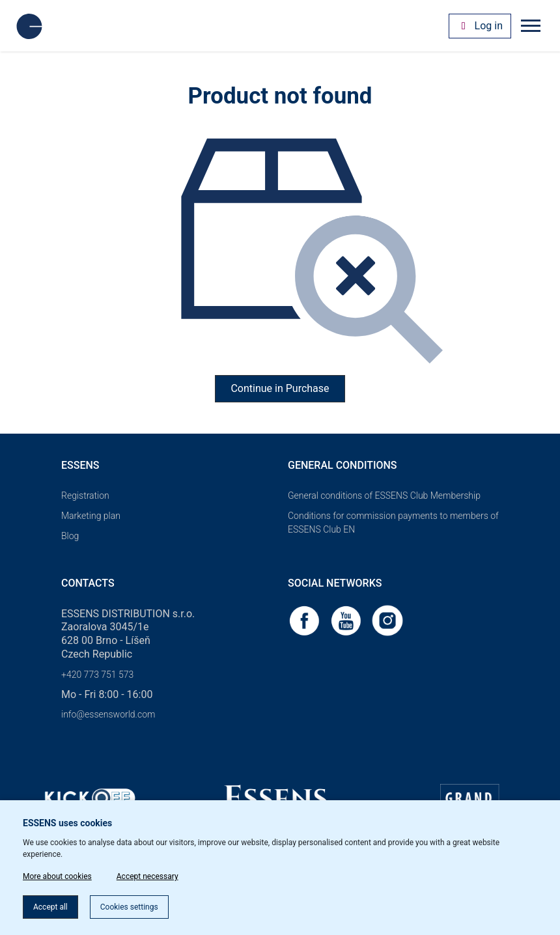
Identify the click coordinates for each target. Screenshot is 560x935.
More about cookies (57, 876)
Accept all (50, 907)
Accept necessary (147, 876)
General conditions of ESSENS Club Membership (384, 495)
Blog (70, 536)
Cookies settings (129, 907)
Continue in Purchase (280, 388)
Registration (85, 495)
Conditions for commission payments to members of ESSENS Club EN (393, 523)
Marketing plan (91, 516)
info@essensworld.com (108, 714)
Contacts (88, 583)
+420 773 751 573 (97, 675)
